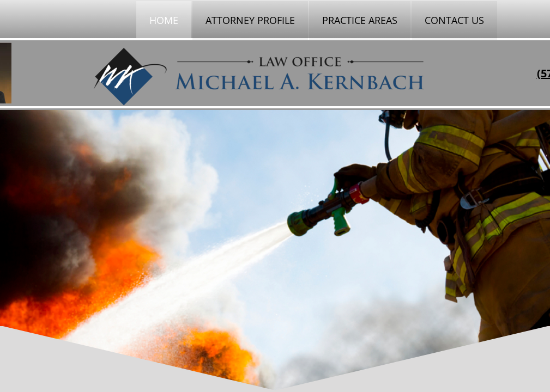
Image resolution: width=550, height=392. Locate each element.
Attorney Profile (250, 20)
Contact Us (454, 20)
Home (164, 20)
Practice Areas (360, 20)
